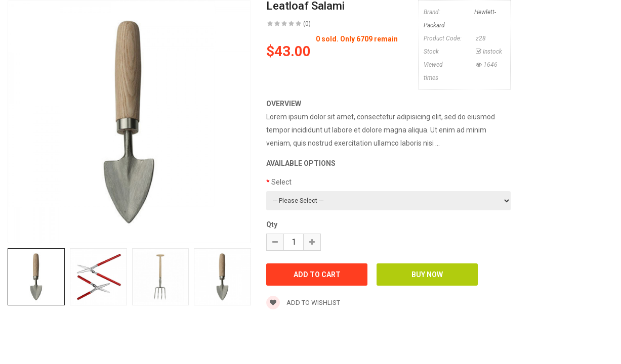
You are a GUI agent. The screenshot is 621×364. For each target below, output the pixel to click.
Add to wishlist (303, 303)
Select (281, 182)
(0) (307, 24)
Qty (272, 224)
